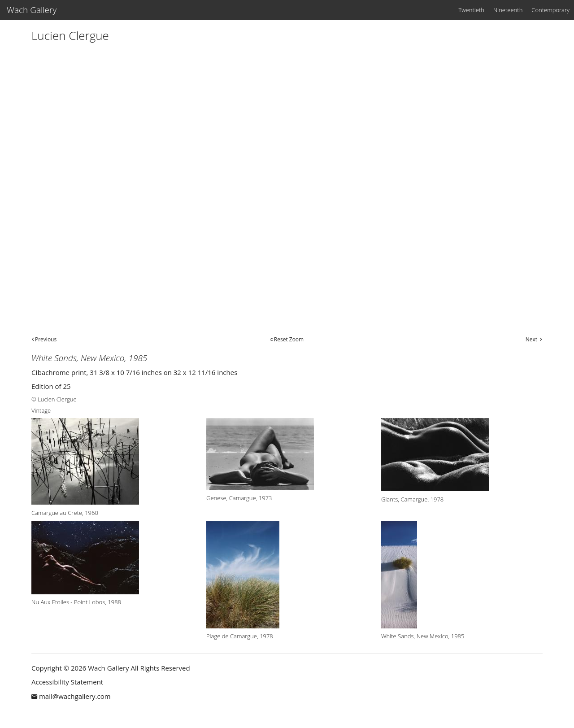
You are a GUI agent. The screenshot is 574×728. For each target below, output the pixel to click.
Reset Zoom (289, 339)
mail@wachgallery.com (75, 696)
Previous (46, 339)
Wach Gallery (32, 10)
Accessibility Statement (67, 682)
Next (531, 339)
